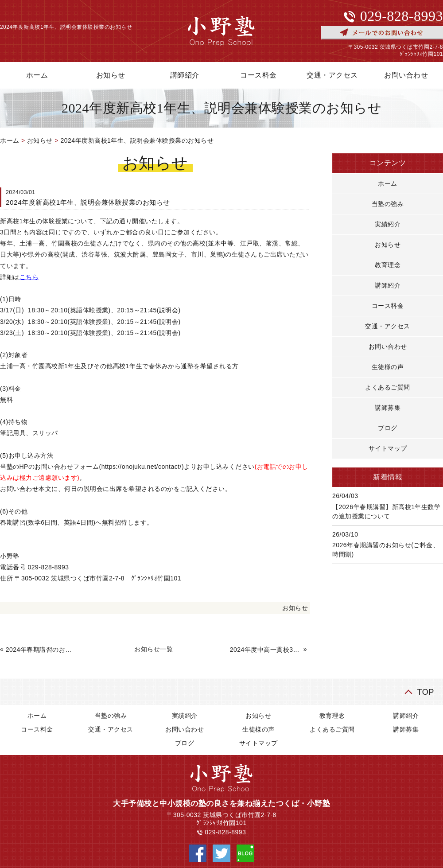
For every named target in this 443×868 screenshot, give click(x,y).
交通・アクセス (332, 75)
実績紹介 (388, 224)
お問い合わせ (388, 346)
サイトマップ (388, 448)
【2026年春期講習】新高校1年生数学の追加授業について (386, 512)
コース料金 (258, 75)
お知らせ (111, 75)
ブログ (388, 428)
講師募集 (388, 408)
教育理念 (388, 265)
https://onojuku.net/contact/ (142, 467)
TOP (426, 692)
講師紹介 (185, 75)
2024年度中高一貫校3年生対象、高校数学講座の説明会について (266, 650)
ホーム (10, 140)
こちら (29, 277)
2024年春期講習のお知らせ (42, 650)
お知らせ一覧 (153, 649)
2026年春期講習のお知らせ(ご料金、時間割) (386, 550)
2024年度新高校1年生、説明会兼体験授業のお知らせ (137, 140)
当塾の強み (388, 204)
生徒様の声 (388, 367)
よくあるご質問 (388, 387)
